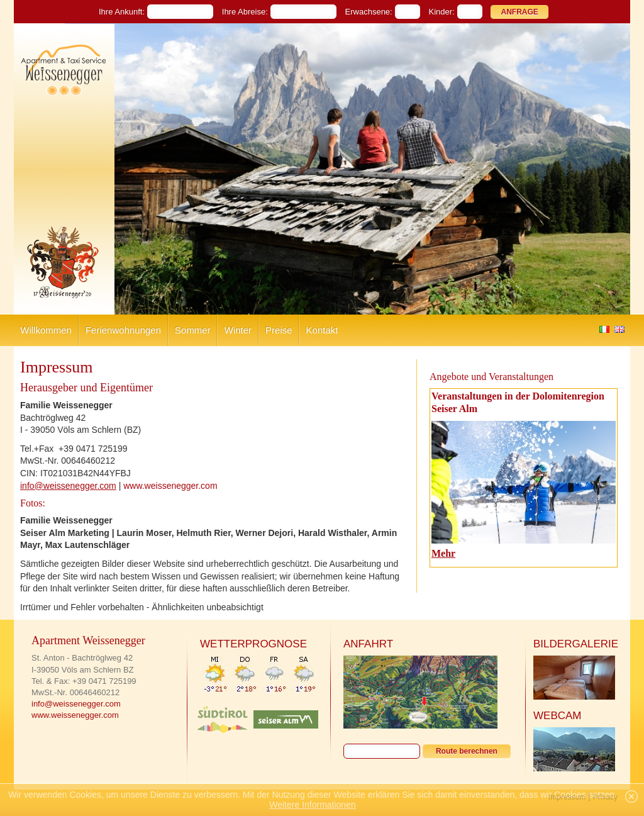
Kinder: (442, 12)
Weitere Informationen (312, 805)
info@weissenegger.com (68, 486)
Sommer (193, 330)
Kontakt (322, 330)
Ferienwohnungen (123, 330)
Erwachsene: (369, 12)
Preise (279, 330)
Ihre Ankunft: (122, 12)
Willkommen (46, 330)
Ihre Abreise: (245, 12)
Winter (237, 330)
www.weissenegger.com (170, 486)
